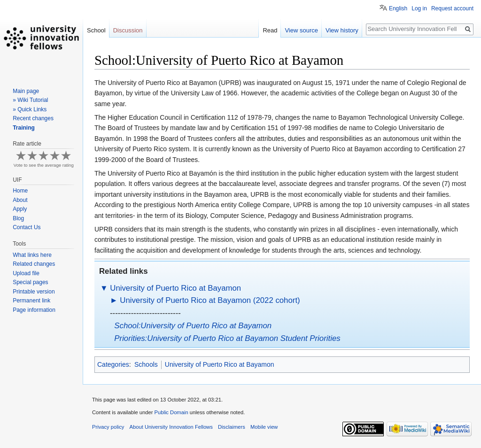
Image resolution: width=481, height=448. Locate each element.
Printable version (34, 292)
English (398, 8)
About (20, 200)
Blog (18, 218)
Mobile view (264, 427)
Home (20, 191)
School (96, 30)
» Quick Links (30, 109)
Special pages (30, 282)
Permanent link (31, 301)
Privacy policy (108, 427)
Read (270, 30)
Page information (34, 310)
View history (342, 30)
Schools (146, 364)
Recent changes (33, 118)
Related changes (34, 264)
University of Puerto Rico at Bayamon (175, 288)
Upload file (26, 273)
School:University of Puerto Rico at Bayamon (193, 326)
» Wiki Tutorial (30, 100)
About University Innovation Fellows (171, 427)
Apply (20, 209)
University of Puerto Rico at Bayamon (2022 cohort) (210, 300)
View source (301, 30)
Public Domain (171, 412)
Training (24, 128)
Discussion (128, 30)
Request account (452, 8)
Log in (419, 8)
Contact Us (27, 227)
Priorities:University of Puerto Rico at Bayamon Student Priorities (227, 338)
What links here (32, 255)
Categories (113, 364)
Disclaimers (232, 427)
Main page (26, 91)
